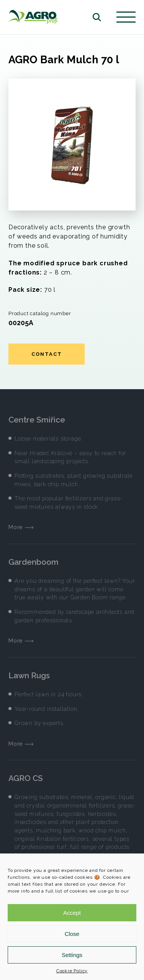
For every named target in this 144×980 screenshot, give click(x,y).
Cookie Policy (72, 971)
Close (72, 934)
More (21, 527)
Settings (72, 955)
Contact (47, 354)
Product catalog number (40, 313)
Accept (72, 913)
